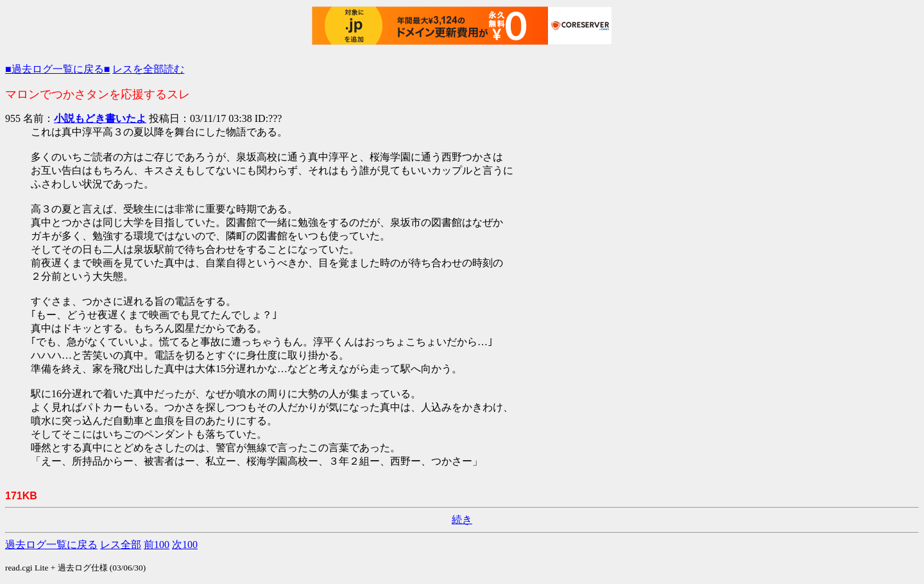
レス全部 (121, 545)
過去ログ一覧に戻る (51, 545)
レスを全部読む (148, 69)
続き (462, 520)
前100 (157, 545)
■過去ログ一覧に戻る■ (57, 69)
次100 (185, 545)
